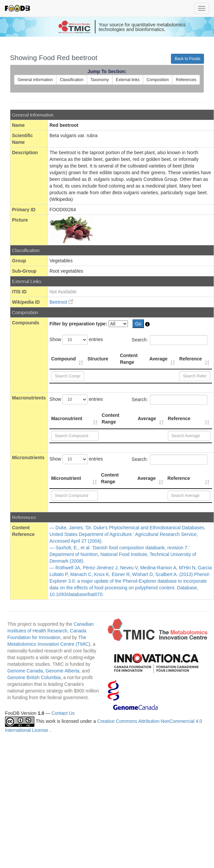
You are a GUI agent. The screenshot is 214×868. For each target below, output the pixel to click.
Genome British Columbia (34, 677)
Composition (158, 80)
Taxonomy (100, 80)
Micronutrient (66, 478)
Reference (191, 359)
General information (35, 80)
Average (158, 359)
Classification (72, 80)
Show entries (76, 340)
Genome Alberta (62, 671)
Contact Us (63, 713)
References (186, 80)
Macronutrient (67, 418)
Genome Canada (25, 671)
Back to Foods (187, 59)
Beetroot (61, 302)
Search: (169, 340)
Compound (63, 359)
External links (128, 80)
